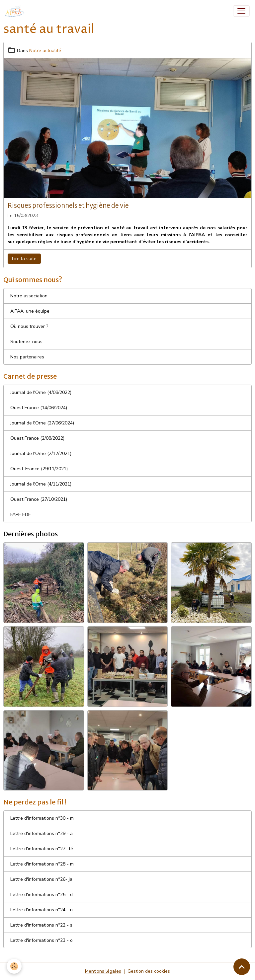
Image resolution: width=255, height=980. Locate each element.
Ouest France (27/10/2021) (39, 499)
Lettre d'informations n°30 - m (42, 818)
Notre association (29, 296)
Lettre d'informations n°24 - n (42, 910)
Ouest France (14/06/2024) (39, 408)
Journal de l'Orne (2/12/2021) (41, 453)
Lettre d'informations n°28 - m (42, 864)
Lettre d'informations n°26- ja (41, 879)
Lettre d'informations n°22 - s (41, 925)
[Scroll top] (242, 967)
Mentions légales (103, 971)
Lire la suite (24, 259)
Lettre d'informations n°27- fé (42, 849)
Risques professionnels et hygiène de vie (68, 205)
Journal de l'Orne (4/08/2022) (41, 392)
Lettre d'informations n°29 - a (42, 833)
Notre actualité (45, 51)
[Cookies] (14, 966)
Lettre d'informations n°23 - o (42, 940)
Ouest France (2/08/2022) (37, 438)
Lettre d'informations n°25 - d (42, 895)
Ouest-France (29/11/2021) (39, 469)
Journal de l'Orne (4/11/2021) (41, 484)
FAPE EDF (20, 515)
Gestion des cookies (149, 971)
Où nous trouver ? (29, 326)
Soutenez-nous (26, 342)
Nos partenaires (27, 357)
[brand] (16, 11)
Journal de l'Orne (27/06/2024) (42, 423)
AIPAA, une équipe (30, 311)
